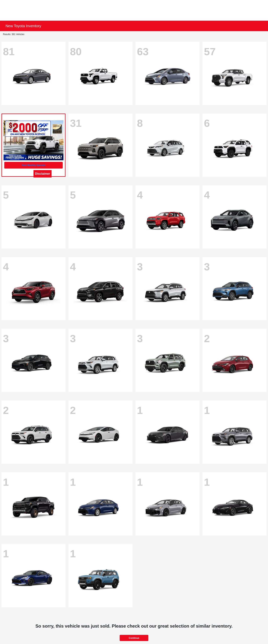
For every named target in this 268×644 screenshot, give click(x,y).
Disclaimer (43, 174)
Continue (134, 638)
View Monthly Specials (33, 165)
